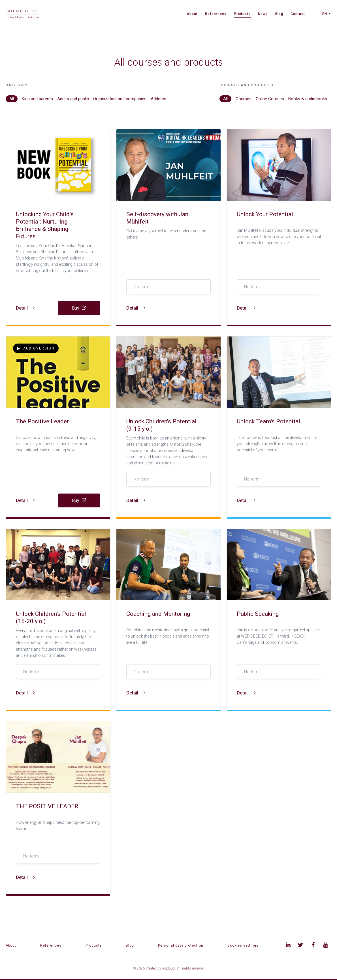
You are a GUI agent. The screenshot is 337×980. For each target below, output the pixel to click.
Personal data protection (181, 945)
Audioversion (36, 348)
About (192, 14)
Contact (298, 14)
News (263, 14)
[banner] (22, 14)
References (216, 14)
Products (242, 14)
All (12, 99)
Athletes (158, 99)
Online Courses (270, 99)
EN (325, 14)
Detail (25, 308)
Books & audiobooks (308, 99)
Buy (79, 308)
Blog (279, 14)
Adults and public (73, 99)
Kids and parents (37, 99)
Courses (244, 99)
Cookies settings (243, 945)
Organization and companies (120, 99)
